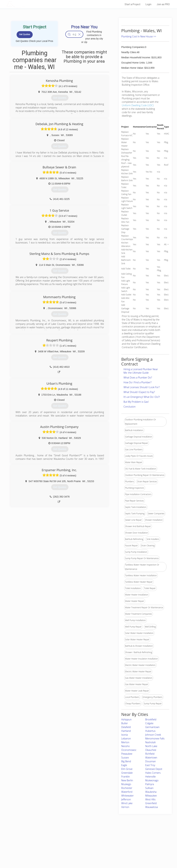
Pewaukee (127, 754)
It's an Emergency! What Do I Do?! (142, 397)
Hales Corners (153, 773)
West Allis (150, 799)
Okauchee (151, 750)
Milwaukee (151, 796)
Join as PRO (163, 4)
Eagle (124, 765)
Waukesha (151, 792)
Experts (74, 843)
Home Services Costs (43, 839)
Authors (123, 847)
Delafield (126, 727)
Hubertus (150, 731)
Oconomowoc (129, 750)
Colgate (149, 723)
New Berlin (127, 780)
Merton (125, 742)
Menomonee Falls (155, 738)
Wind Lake (127, 803)
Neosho (126, 746)
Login (148, 4)
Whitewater (128, 796)
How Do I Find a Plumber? (138, 382)
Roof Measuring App (80, 847)
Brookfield (151, 719)
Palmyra (150, 784)
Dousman (150, 761)
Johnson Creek (153, 735)
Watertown (151, 758)
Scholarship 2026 (127, 839)
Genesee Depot (154, 769)
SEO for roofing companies (131, 854)
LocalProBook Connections (132, 851)
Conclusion (130, 407)
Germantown (152, 727)
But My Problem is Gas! (136, 402)
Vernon (125, 807)
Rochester (127, 788)
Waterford (127, 792)
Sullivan (149, 788)
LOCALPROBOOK (26, 4)
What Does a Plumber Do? (138, 378)
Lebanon (126, 738)
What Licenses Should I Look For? (142, 387)
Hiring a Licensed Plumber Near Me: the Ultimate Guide (141, 371)
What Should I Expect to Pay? (139, 392)
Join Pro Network (79, 839)
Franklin (126, 777)
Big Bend (126, 761)
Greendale (127, 773)
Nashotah (150, 742)
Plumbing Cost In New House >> (139, 36)
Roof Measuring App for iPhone (85, 851)
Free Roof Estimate (41, 851)
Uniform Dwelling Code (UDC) (138, 105)
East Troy (150, 765)
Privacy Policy (125, 843)
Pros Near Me (39, 843)
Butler (125, 723)
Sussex (125, 758)
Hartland (126, 731)
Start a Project (132, 4)
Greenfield (151, 803)
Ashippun (127, 719)
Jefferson (126, 799)
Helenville (150, 777)
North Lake (151, 746)
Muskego (126, 784)
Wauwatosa (152, 807)
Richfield (150, 754)
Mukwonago (152, 780)
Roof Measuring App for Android (86, 854)
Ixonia (125, 735)
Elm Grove (127, 769)
